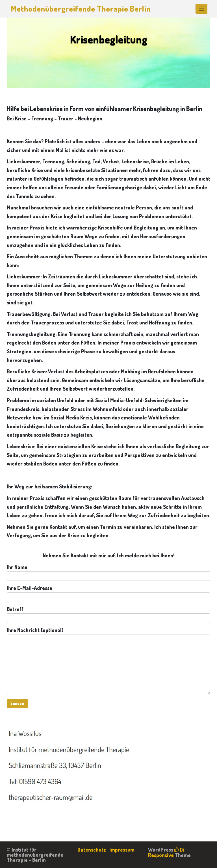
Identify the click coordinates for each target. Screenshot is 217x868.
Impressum (122, 850)
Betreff (108, 615)
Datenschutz (92, 850)
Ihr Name (108, 572)
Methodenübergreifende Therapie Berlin (81, 8)
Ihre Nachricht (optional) (108, 661)
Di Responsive (166, 852)
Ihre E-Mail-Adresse (108, 593)
